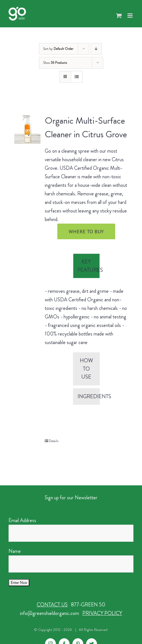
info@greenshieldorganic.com (49, 613)
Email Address (22, 520)
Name (15, 551)
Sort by (58, 49)
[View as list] (77, 77)
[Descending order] (96, 49)
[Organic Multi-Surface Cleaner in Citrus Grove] (27, 129)
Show (55, 63)
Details (54, 441)
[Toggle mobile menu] (130, 16)
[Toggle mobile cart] (119, 16)
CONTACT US (52, 605)
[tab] (86, 266)
